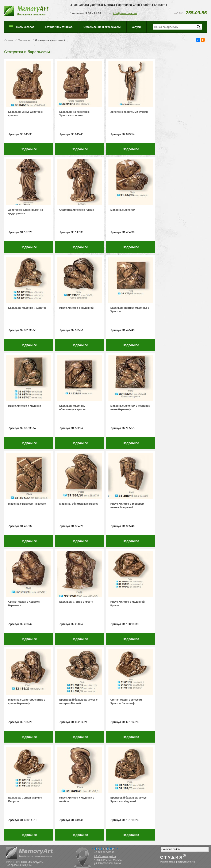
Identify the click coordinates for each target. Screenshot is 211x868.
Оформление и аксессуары (102, 27)
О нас (74, 5)
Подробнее (29, 149)
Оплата (84, 5)
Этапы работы (143, 5)
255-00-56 (190, 13)
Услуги (136, 27)
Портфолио (124, 5)
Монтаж (110, 5)
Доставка (96, 5)
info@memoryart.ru (125, 13)
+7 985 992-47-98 (104, 852)
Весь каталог (25, 27)
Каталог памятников (59, 27)
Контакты (160, 5)
